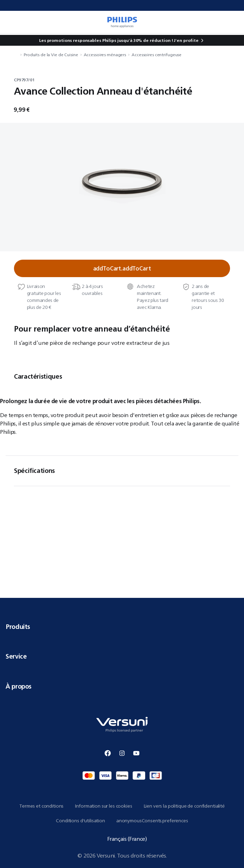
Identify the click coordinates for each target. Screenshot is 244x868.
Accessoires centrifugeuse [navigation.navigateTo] (157, 55)
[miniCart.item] (231, 22)
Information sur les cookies (103, 806)
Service (122, 656)
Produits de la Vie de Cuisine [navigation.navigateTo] (51, 55)
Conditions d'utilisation (80, 821)
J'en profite (186, 40)
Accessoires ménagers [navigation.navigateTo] (105, 55)
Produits (122, 626)
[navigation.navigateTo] (16, 55)
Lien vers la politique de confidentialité (184, 806)
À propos (122, 686)
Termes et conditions (41, 806)
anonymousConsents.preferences (152, 821)
